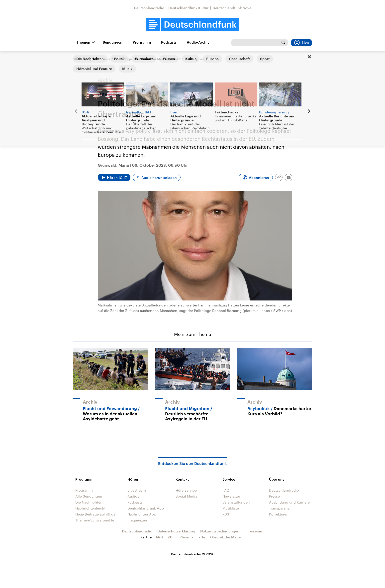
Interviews (102, 59)
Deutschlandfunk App (146, 508)
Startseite (81, 59)
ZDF (171, 537)
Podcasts (169, 42)
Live (301, 43)
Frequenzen (137, 520)
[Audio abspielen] (114, 177)
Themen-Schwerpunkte (95, 520)
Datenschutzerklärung (176, 531)
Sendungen (113, 42)
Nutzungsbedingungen (220, 531)
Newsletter (231, 496)
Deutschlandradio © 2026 (193, 554)
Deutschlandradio (149, 8)
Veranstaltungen (236, 502)
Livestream (137, 490)
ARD (159, 537)
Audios (133, 496)
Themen (83, 42)
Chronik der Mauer (226, 537)
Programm (142, 42)
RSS (226, 514)
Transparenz (279, 508)
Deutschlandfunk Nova (232, 8)
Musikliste (231, 508)
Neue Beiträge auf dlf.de (95, 514)
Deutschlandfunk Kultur (189, 8)
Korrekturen (279, 514)
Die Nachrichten (89, 502)
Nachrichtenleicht (90, 508)
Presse (274, 496)
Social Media (186, 496)
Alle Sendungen (89, 496)
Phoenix (187, 537)
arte (202, 537)
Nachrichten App (142, 514)
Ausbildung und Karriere (289, 502)
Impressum (254, 531)
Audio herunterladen (159, 178)
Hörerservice (186, 490)
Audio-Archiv (198, 42)
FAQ (226, 490)
